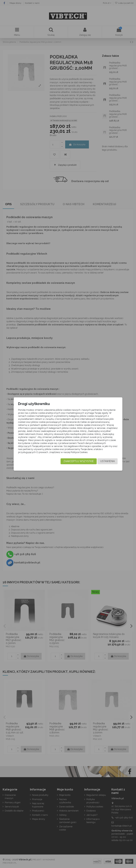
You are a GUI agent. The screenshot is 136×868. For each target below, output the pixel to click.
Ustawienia (107, 461)
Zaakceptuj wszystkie (79, 461)
